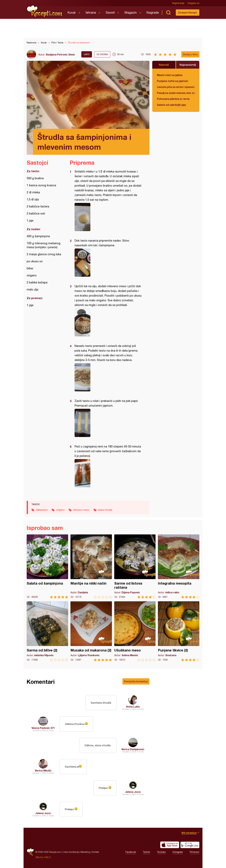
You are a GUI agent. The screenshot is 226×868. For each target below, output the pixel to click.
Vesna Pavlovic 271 (43, 728)
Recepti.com (45, 11)
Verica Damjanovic (133, 749)
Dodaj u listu (190, 54)
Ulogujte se (193, 3)
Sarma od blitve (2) (47, 631)
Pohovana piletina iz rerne (173, 99)
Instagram (178, 852)
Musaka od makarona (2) (91, 631)
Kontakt (95, 852)
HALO (47, 857)
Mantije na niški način (91, 566)
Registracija (178, 3)
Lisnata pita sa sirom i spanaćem (176, 87)
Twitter (147, 852)
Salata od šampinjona (47, 566)
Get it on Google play (190, 845)
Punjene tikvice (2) (179, 631)
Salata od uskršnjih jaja (171, 105)
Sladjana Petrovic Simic (60, 54)
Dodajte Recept (188, 12)
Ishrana (91, 12)
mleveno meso (81, 510)
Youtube (161, 852)
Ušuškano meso (135, 631)
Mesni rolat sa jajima (170, 75)
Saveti (110, 12)
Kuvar (72, 12)
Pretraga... (168, 13)
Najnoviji (164, 65)
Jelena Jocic (133, 792)
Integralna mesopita (179, 566)
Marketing (85, 852)
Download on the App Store (170, 845)
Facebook (131, 852)
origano (60, 510)
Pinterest (195, 852)
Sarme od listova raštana (135, 566)
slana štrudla (105, 510)
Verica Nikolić (43, 770)
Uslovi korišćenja (71, 852)
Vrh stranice (189, 833)
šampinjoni (42, 510)
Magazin (131, 12)
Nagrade (153, 12)
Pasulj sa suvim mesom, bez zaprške (176, 93)
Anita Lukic (133, 707)
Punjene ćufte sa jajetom (172, 81)
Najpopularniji (188, 65)
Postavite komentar (136, 681)
